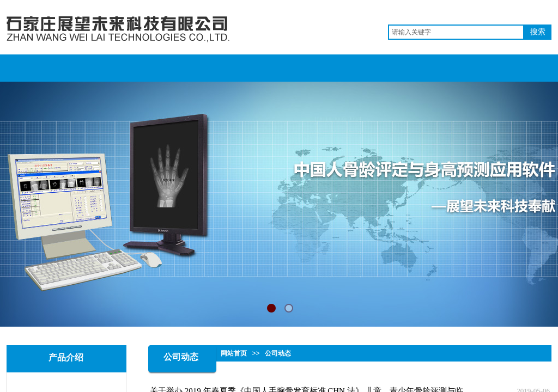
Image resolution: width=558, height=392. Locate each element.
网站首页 (234, 353)
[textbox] (456, 32)
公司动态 (278, 353)
